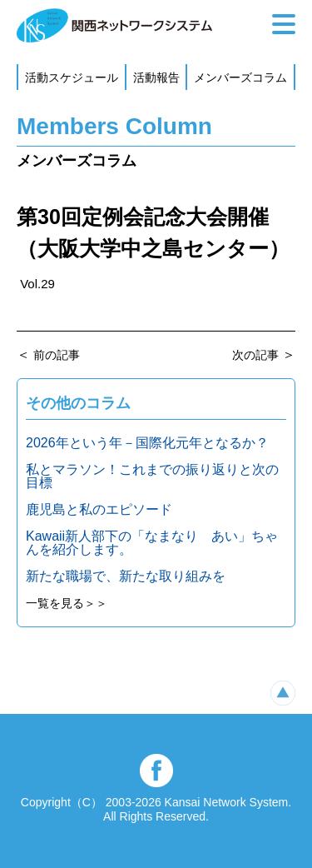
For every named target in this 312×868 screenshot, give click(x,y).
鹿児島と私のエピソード (99, 509)
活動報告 (156, 77)
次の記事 (255, 355)
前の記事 (57, 355)
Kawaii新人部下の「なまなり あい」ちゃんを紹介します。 (152, 543)
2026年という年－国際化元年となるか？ (147, 443)
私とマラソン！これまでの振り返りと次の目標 (152, 476)
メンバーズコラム (240, 77)
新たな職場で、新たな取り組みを (126, 576)
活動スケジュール (72, 77)
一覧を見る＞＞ (67, 603)
